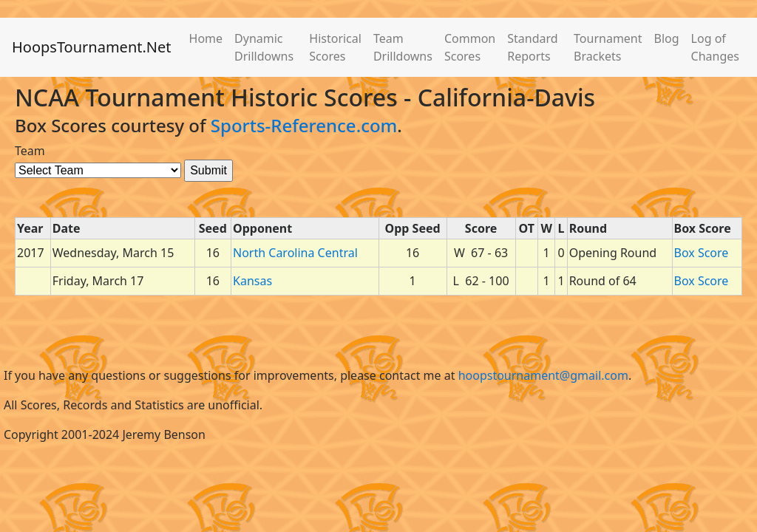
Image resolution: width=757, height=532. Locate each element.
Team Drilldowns (403, 47)
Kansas (252, 281)
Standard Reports (532, 47)
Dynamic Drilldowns (264, 47)
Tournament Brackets (608, 47)
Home (206, 38)
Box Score (702, 253)
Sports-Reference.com (304, 125)
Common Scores (470, 47)
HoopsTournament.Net (92, 47)
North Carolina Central (295, 253)
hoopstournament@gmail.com (543, 375)
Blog (667, 38)
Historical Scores (335, 47)
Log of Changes (715, 47)
